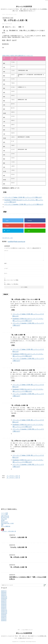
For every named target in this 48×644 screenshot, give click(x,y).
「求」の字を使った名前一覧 (19, 405)
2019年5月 (4, 603)
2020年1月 (4, 595)
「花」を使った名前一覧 (18, 335)
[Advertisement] (19, 51)
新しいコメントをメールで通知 (11, 280)
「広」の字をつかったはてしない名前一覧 (23, 441)
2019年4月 (4, 604)
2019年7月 (4, 601)
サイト (6, 273)
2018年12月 (4, 610)
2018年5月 (4, 621)
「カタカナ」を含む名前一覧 (8, 531)
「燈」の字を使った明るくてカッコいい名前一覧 (25, 299)
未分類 (3, 520)
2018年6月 (4, 619)
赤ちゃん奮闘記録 (6, 526)
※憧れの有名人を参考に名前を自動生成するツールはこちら (18, 56)
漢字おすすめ (4, 522)
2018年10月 (4, 613)
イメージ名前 (4, 513)
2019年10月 (4, 598)
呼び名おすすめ (5, 517)
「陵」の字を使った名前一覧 (18, 557)
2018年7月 (4, 618)
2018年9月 (4, 615)
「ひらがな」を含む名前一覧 (18, 547)
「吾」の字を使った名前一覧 (13, 478)
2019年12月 (4, 597)
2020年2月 (4, 594)
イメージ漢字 (4, 514)
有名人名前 (4, 519)
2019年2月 (4, 607)
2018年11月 (4, 612)
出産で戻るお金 (5, 516)
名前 (6, 263)
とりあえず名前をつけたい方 (27, 630)
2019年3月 (4, 606)
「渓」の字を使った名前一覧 (13, 476)
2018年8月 (4, 616)
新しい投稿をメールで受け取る (11, 284)
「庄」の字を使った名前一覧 (18, 567)
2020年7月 (4, 591)
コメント (6, 251)
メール (6, 268)
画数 (2, 525)
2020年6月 (4, 592)
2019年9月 (4, 600)
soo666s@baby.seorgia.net (16, 241)
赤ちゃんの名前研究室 (24, 7)
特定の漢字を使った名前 (8, 238)
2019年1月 (4, 609)
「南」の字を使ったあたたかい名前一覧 (23, 370)
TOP (19, 630)
